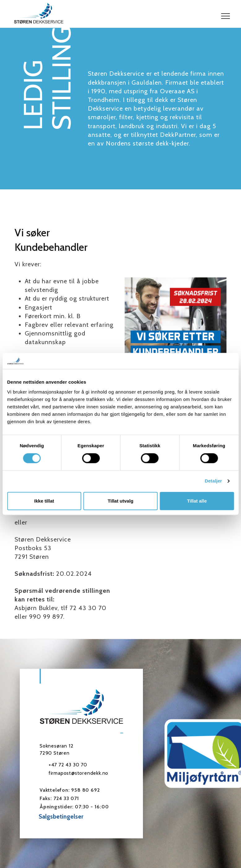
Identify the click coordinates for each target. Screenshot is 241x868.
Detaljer (213, 481)
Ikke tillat (44, 501)
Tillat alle (197, 501)
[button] (226, 16)
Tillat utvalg (120, 501)
